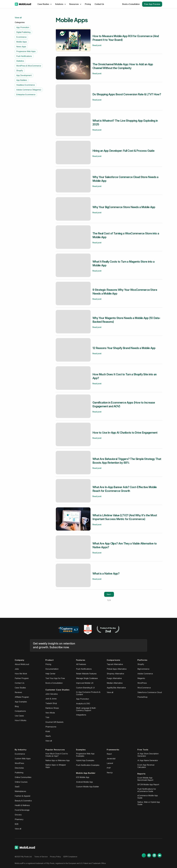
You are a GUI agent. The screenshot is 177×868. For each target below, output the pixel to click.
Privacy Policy (55, 857)
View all (18, 18)
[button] (45, 4)
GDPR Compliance (70, 857)
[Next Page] (109, 594)
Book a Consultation (131, 4)
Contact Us (99, 4)
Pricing (88, 4)
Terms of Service (41, 857)
